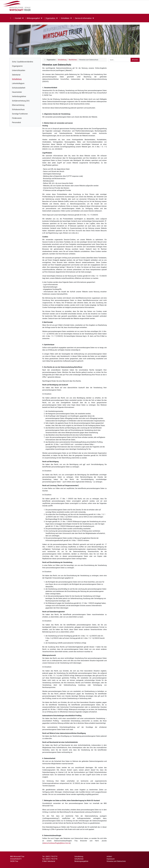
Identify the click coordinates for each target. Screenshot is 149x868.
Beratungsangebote (81, 861)
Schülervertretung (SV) (21, 101)
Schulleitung (17, 79)
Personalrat (16, 122)
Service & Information (83, 18)
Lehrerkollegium (18, 83)
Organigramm (17, 66)
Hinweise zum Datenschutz (116, 861)
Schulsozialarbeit (19, 88)
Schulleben (64, 18)
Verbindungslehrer (19, 96)
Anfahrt (109, 857)
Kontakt (18, 18)
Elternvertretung (18, 105)
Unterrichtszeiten (19, 70)
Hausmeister (17, 92)
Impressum (111, 859)
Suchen (135, 60)
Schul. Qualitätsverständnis (23, 62)
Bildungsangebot (33, 18)
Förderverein (17, 118)
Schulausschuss (18, 109)
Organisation (50, 18)
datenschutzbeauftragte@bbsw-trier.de (56, 843)
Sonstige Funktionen (20, 114)
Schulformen (79, 859)
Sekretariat (16, 75)
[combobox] (119, 60)
